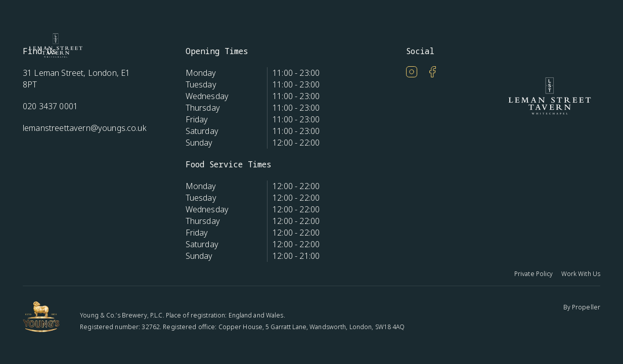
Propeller (586, 307)
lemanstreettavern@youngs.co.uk (85, 128)
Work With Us (581, 274)
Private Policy (534, 274)
